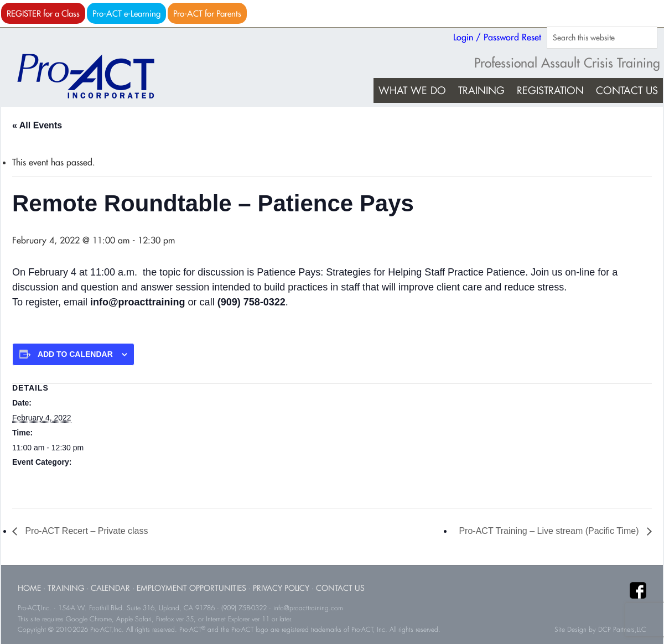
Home (29, 588)
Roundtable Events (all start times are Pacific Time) (100, 477)
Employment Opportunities (191, 588)
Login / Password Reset (497, 37)
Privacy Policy (281, 588)
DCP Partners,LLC (622, 630)
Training (66, 588)
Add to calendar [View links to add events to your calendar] (75, 354)
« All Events (37, 125)
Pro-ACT (95, 76)
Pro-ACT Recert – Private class (85, 531)
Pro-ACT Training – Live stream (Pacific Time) (550, 531)
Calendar (110, 588)
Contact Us (340, 588)
